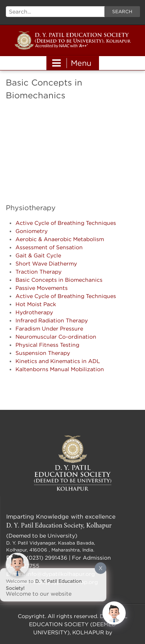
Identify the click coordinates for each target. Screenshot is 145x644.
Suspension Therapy (43, 353)
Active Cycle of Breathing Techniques (66, 223)
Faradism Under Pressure (49, 328)
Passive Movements (42, 288)
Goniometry (32, 231)
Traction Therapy (38, 271)
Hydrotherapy (34, 312)
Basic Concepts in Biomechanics (59, 280)
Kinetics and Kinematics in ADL (58, 361)
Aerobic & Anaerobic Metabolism (60, 239)
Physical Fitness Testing (47, 345)
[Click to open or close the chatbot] (114, 613)
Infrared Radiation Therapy (52, 320)
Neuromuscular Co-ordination (56, 337)
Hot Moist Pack (36, 304)
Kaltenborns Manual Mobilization (60, 369)
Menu (72, 63)
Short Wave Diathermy (46, 263)
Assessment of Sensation (49, 247)
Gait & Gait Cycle (38, 255)
